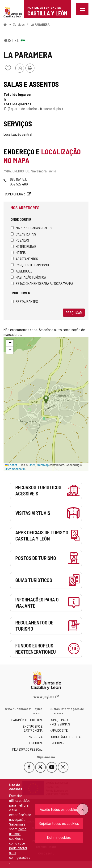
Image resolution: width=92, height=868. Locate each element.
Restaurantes (24, 301)
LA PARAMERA (40, 24)
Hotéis (18, 252)
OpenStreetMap (39, 465)
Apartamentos (24, 259)
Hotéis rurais (24, 246)
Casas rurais (23, 234)
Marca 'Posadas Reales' (31, 228)
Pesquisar (74, 312)
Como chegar (15, 194)
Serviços (19, 24)
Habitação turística (28, 277)
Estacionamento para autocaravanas (42, 283)
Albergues (22, 271)
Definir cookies (59, 837)
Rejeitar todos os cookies (59, 823)
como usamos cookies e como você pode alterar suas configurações (20, 843)
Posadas (20, 240)
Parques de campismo (30, 265)
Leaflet (11, 465)
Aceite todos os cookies (59, 809)
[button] (10, 343)
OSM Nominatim (15, 469)
